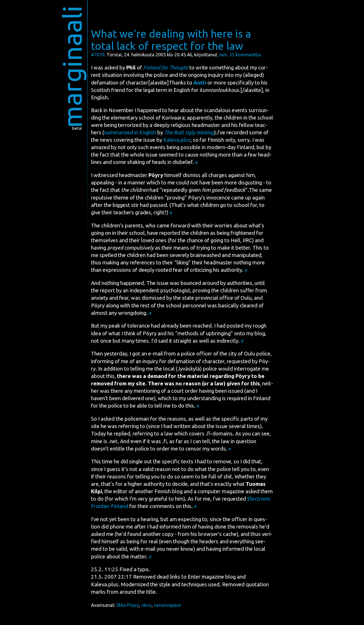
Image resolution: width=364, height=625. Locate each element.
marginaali (72, 67)
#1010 (98, 55)
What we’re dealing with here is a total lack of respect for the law (171, 40)
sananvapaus (167, 605)
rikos (146, 605)
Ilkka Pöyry (128, 605)
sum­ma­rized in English (130, 132)
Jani (223, 55)
